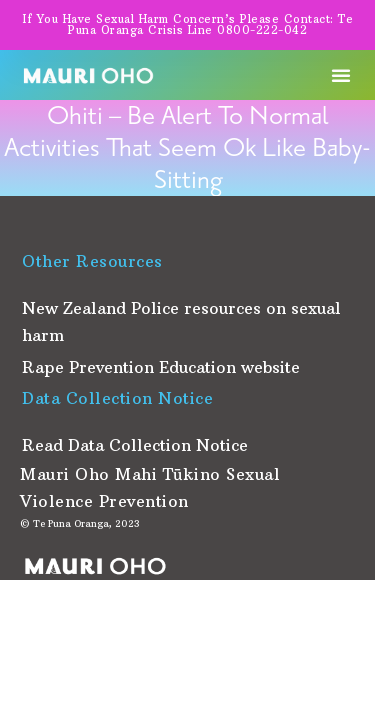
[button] (341, 75)
